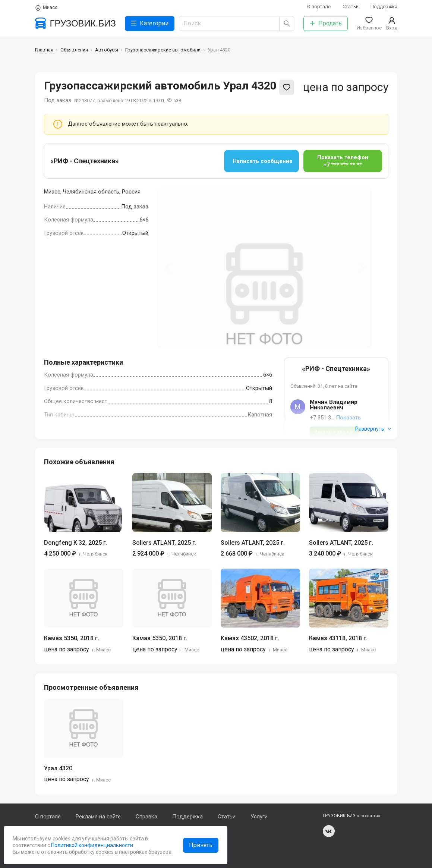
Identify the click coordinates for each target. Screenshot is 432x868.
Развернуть (373, 429)
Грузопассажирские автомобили (163, 50)
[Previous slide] (168, 268)
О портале (319, 7)
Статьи (351, 7)
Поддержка (384, 7)
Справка (146, 817)
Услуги (259, 817)
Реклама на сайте (98, 817)
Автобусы (107, 50)
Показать (348, 418)
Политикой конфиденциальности (92, 845)
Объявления (74, 50)
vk (329, 831)
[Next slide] (361, 268)
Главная (44, 50)
